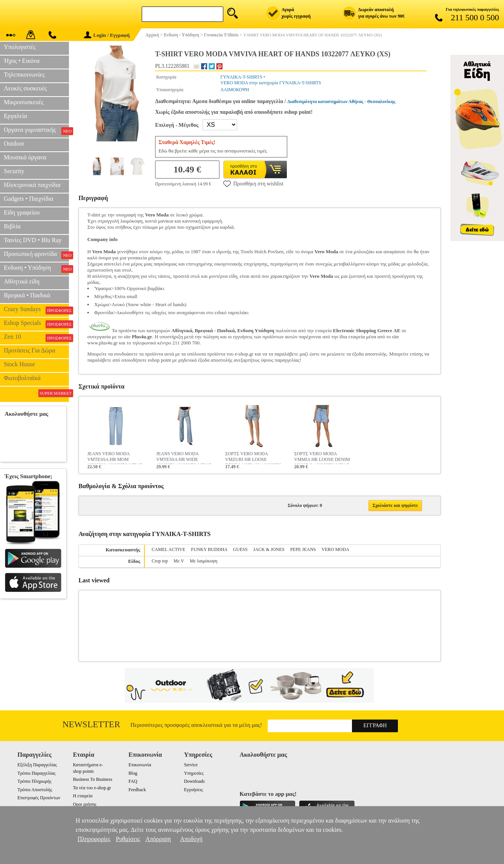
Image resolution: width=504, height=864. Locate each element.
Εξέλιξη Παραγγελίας (37, 765)
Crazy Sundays (36, 310)
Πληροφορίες (94, 839)
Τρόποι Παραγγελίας (36, 773)
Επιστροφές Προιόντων (39, 798)
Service (191, 765)
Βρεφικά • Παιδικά (27, 295)
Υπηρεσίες (194, 773)
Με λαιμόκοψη (203, 561)
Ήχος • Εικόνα (22, 61)
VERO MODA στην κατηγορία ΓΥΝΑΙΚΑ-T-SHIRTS (271, 83)
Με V (179, 561)
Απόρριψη (158, 839)
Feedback (137, 790)
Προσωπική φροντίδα (36, 255)
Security (14, 171)
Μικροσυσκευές (24, 102)
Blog (133, 773)
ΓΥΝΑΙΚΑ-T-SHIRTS (241, 77)
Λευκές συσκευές (25, 88)
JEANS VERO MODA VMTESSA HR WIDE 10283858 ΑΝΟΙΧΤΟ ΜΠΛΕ (184, 457)
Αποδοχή (191, 839)
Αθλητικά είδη (22, 281)
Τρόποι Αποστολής (35, 790)
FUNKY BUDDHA (209, 549)
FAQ (133, 781)
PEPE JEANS (303, 549)
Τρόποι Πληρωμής (34, 781)
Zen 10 (36, 338)
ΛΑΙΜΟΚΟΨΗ (235, 90)
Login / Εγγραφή (107, 35)
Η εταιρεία (83, 796)
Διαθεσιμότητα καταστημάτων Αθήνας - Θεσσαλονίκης (341, 102)
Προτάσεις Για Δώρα (29, 350)
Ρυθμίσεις (128, 839)
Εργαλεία (15, 116)
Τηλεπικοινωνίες (24, 75)
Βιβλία (12, 226)
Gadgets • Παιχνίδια (29, 199)
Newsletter (91, 724)
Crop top (160, 561)
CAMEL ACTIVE (169, 549)
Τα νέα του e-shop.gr (92, 788)
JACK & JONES (269, 549)
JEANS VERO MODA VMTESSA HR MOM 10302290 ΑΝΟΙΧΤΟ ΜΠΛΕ (115, 457)
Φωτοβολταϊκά (22, 378)
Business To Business (92, 779)
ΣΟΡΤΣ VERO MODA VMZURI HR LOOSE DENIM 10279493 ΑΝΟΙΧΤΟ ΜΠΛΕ (254, 457)
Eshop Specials (36, 324)
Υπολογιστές (20, 47)
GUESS (240, 549)
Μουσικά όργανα (25, 157)
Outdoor (14, 143)
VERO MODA (335, 549)
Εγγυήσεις (193, 790)
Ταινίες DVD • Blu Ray (33, 240)
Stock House (19, 364)
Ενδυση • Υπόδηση (36, 269)
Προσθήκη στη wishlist (253, 184)
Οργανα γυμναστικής (36, 131)
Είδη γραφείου (22, 212)
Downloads (194, 781)
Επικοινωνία (140, 765)
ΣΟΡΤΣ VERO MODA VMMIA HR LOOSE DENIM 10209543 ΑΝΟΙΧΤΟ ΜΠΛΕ (322, 457)
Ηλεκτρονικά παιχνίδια (32, 185)
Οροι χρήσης (84, 804)
